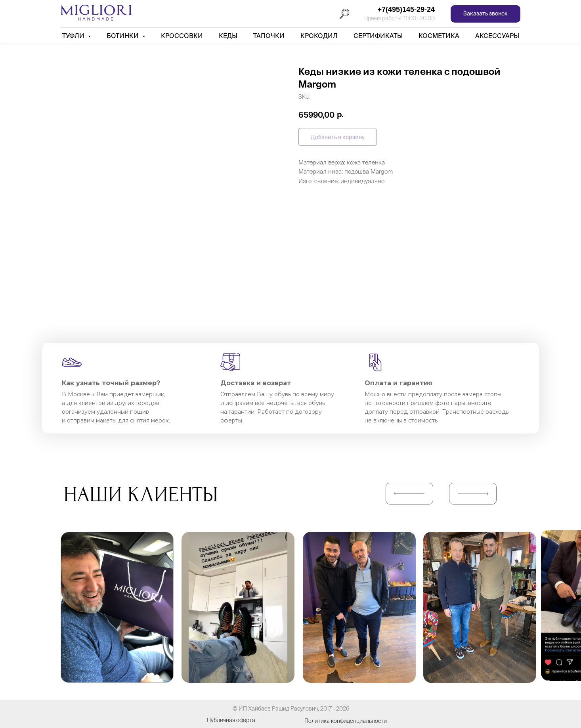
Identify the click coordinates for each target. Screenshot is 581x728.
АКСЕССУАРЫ (497, 36)
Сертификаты (378, 36)
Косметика (439, 36)
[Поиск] (344, 14)
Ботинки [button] (123, 36)
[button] (485, 14)
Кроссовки (182, 36)
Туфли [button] (74, 36)
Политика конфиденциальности (346, 721)
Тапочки (269, 36)
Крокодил (319, 36)
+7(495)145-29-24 (406, 10)
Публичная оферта (231, 720)
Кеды (228, 36)
